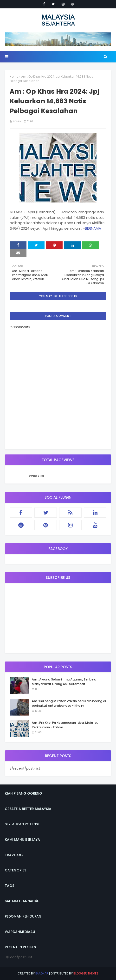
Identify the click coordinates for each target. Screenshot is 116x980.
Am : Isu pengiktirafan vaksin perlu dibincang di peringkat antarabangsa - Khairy (69, 703)
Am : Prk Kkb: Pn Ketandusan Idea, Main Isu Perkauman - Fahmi (65, 725)
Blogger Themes (86, 973)
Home (14, 77)
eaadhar (42, 973)
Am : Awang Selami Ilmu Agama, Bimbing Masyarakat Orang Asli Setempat (64, 682)
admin (17, 121)
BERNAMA (93, 228)
